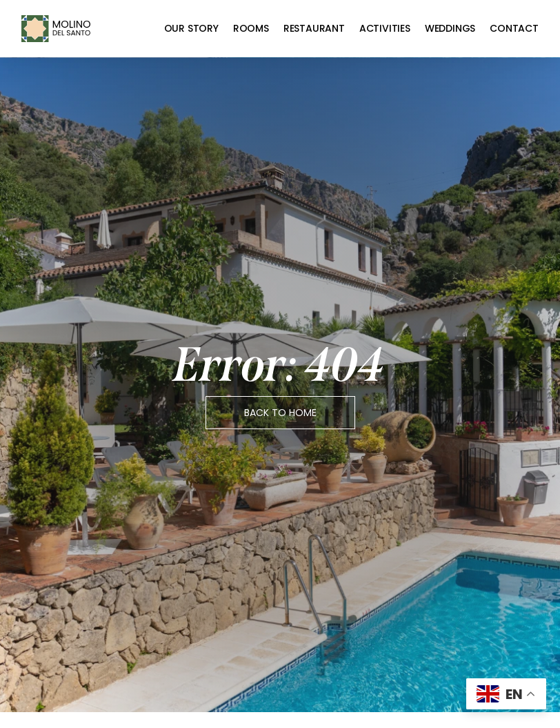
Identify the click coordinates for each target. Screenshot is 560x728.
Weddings (450, 28)
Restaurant (314, 28)
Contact (514, 28)
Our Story (191, 28)
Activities (385, 28)
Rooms (251, 28)
